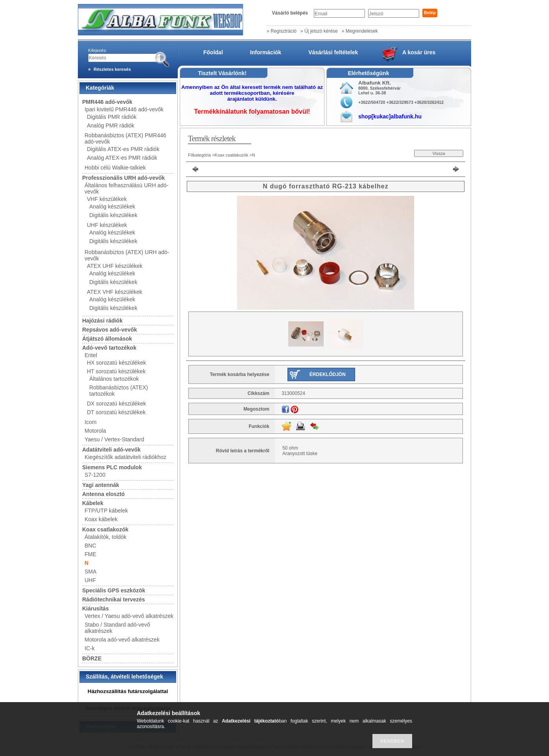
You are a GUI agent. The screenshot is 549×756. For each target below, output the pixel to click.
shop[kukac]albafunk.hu (390, 116)
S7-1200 (95, 475)
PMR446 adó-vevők (107, 102)
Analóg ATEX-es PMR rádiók (122, 158)
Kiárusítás (96, 608)
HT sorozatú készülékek (116, 371)
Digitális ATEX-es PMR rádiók (123, 149)
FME (90, 554)
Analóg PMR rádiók (111, 125)
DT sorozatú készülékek (116, 412)
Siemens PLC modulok (112, 467)
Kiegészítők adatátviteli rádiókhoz (125, 457)
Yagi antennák (101, 485)
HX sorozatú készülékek (116, 363)
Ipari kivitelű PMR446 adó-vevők (124, 109)
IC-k (90, 648)
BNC (90, 546)
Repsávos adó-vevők (110, 330)
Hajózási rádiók (102, 321)
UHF (90, 580)
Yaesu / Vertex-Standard (114, 439)
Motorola (95, 431)
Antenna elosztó (103, 494)
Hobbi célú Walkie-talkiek (115, 168)
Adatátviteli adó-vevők (111, 450)
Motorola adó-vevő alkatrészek (122, 640)
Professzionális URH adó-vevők (123, 178)
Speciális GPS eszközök (114, 590)
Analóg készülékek (112, 207)
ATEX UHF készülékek (115, 266)
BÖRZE (92, 658)
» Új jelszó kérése (319, 31)
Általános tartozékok (114, 379)
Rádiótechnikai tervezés (114, 599)
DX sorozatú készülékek (116, 404)
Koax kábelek (101, 519)
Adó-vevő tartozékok (109, 348)
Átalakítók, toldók (106, 537)
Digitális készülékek (113, 215)
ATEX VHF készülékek (115, 292)
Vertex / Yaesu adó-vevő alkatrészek (129, 616)
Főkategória (199, 155)
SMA (90, 572)
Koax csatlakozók (105, 529)
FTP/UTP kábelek (106, 511)
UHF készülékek (107, 225)
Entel (91, 355)
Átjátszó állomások (107, 339)
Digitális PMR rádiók (112, 117)
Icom (90, 422)
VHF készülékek (107, 199)
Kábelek (93, 503)
